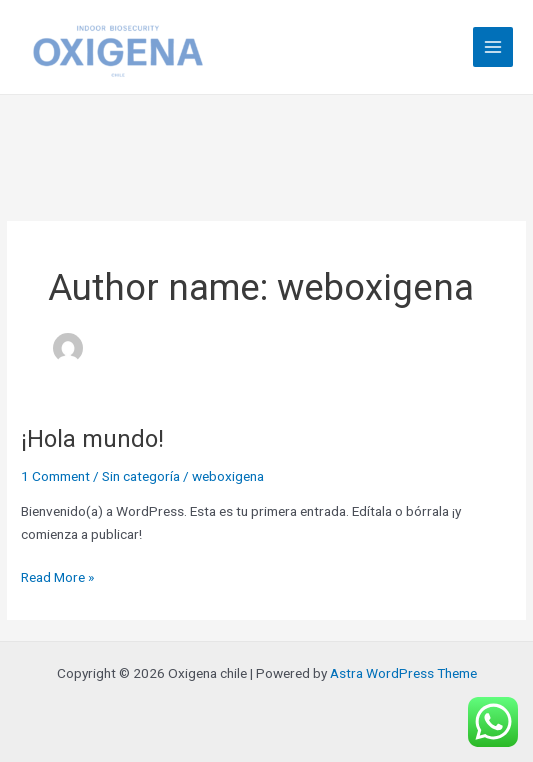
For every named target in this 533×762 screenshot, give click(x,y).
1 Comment (55, 476)
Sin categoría (141, 476)
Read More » (57, 575)
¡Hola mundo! (92, 439)
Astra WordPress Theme (403, 673)
